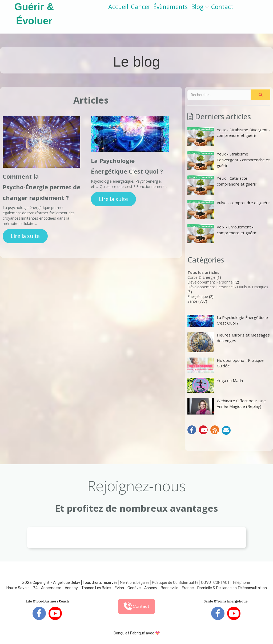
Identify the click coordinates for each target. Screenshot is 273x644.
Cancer (141, 7)
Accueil (118, 7)
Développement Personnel (210, 282)
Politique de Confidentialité (175, 583)
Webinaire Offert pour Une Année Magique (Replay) (227, 406)
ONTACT (223, 583)
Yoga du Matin (215, 385)
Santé (192, 301)
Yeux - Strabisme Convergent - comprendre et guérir (229, 161)
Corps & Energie (201, 277)
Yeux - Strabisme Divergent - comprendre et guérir (229, 136)
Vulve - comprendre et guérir (229, 209)
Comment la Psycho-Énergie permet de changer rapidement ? (41, 187)
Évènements (170, 7)
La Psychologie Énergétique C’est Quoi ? (228, 321)
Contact (222, 7)
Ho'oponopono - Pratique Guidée (226, 365)
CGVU (206, 583)
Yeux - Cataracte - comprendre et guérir (222, 185)
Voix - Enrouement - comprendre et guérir (222, 234)
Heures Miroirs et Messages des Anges (229, 342)
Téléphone (241, 583)
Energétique (198, 296)
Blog (200, 7)
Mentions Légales (135, 583)
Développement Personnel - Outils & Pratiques (228, 287)
